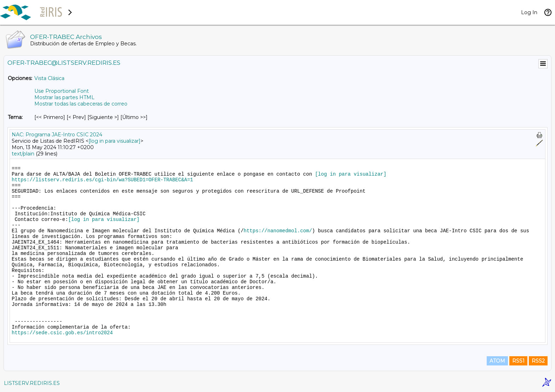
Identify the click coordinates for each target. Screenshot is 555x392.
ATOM (497, 361)
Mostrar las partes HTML (64, 97)
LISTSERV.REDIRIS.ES (32, 383)
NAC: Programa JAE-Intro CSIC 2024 (57, 135)
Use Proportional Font (62, 91)
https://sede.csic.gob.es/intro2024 (62, 333)
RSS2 (538, 361)
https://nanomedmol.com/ (278, 231)
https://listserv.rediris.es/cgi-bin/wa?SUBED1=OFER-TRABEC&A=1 (102, 180)
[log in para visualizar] (115, 141)
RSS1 (518, 361)
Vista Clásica (49, 78)
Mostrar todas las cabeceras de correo (81, 104)
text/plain (23, 154)
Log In (529, 12)
